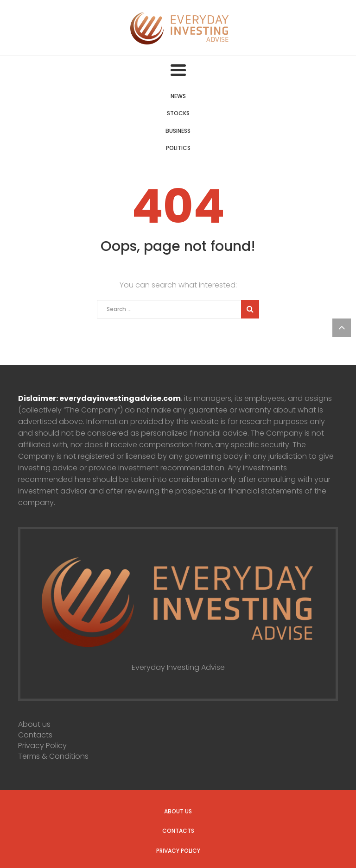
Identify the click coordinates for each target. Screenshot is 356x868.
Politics (178, 148)
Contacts (35, 735)
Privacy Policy (42, 746)
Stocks (178, 113)
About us (34, 724)
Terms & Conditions (53, 756)
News (178, 96)
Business (178, 131)
